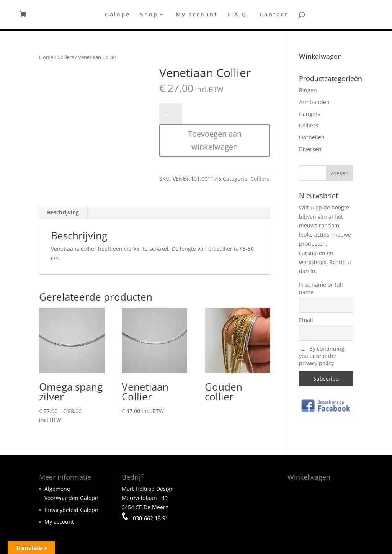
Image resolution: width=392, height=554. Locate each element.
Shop (149, 15)
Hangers (310, 114)
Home (46, 57)
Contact (274, 15)
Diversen (310, 149)
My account (197, 15)
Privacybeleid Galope (71, 510)
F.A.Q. (239, 15)
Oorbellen (312, 137)
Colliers (66, 57)
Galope (118, 15)
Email (306, 320)
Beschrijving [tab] (63, 212)
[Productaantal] (171, 114)
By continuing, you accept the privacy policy (323, 356)
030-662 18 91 (150, 518)
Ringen (308, 90)
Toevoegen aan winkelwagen (215, 140)
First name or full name (321, 288)
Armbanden (314, 102)
